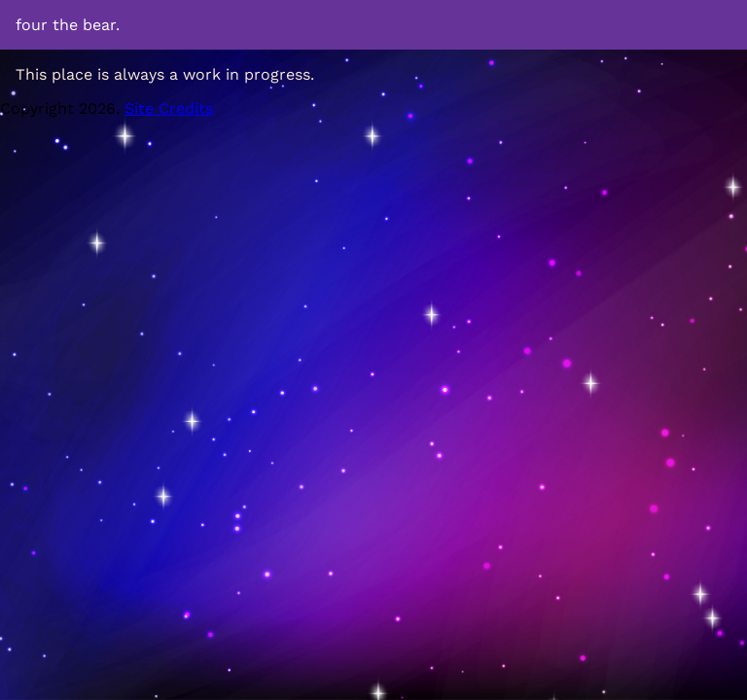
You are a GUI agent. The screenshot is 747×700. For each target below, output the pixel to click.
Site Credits (169, 108)
